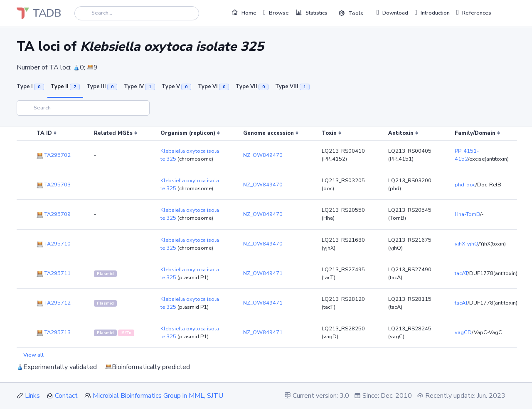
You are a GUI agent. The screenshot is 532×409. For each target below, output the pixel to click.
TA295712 (54, 303)
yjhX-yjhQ (467, 244)
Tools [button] (351, 13)
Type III (102, 87)
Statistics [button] (312, 12)
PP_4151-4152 (467, 155)
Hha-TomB (467, 214)
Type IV (139, 87)
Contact (66, 396)
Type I (30, 87)
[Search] (137, 13)
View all (33, 355)
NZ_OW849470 (263, 155)
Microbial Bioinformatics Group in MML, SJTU (158, 396)
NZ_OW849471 (263, 273)
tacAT (461, 273)
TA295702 (54, 155)
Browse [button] (276, 12)
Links (32, 396)
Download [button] (392, 12)
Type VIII (292, 87)
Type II (65, 87)
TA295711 (54, 273)
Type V (176, 87)
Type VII (252, 87)
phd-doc (465, 185)
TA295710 (54, 244)
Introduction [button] (432, 12)
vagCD (463, 332)
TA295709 (54, 214)
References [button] (474, 12)
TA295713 (54, 332)
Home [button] (244, 12)
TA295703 (54, 185)
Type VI (213, 87)
